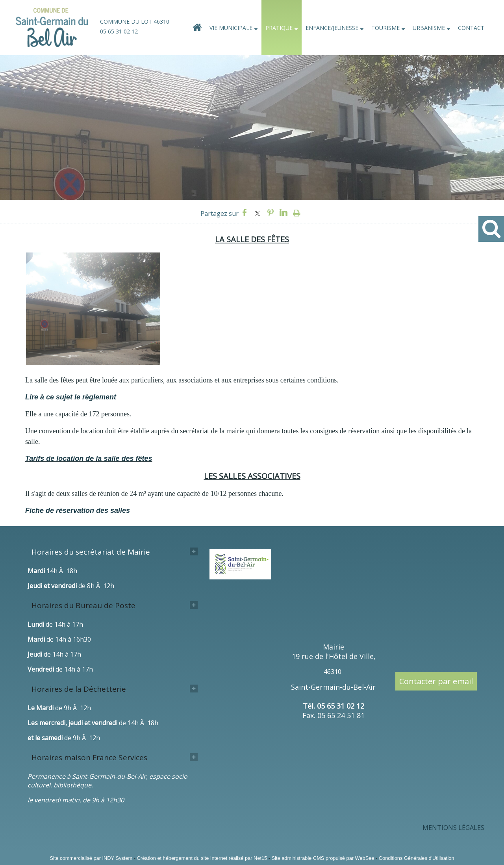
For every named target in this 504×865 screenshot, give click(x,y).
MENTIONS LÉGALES (453, 828)
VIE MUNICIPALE (231, 28)
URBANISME (429, 28)
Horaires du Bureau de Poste (83, 605)
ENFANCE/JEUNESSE (332, 28)
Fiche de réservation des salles (78, 510)
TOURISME (385, 28)
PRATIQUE (279, 28)
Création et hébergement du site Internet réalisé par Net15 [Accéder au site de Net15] (202, 858)
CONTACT (471, 28)
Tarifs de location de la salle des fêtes (89, 458)
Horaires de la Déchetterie (79, 689)
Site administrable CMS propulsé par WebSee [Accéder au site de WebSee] (323, 858)
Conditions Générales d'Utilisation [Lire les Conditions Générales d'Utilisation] (417, 858)
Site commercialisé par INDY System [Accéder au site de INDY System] (91, 858)
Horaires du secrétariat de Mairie (91, 552)
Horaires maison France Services (89, 757)
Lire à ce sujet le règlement (71, 397)
